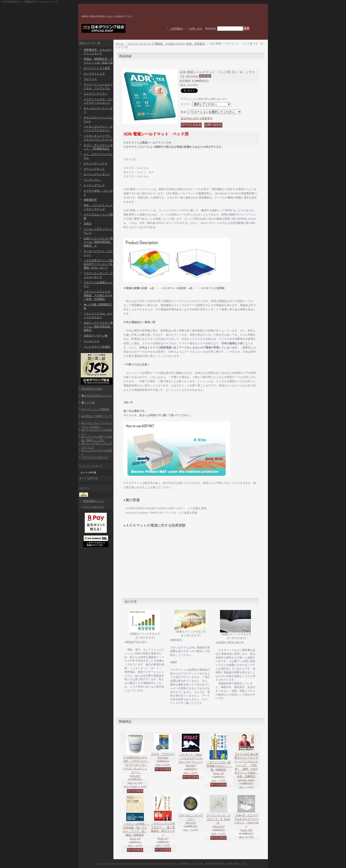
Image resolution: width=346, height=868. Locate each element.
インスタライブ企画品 (97, 347)
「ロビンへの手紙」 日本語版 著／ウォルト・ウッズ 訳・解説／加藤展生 (136, 831)
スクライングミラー (96, 94)
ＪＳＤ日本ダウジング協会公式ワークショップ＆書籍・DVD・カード (98, 264)
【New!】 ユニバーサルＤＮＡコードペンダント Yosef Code (246, 823)
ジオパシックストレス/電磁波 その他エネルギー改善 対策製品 (98, 295)
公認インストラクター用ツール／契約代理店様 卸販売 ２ (98, 242)
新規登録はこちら (94, 501)
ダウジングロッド (94, 169)
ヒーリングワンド (94, 185)
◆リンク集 (88, 402)
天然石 (88, 224)
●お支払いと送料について (98, 416)
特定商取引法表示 (92, 389)
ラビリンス (90, 79)
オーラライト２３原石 (97, 68)
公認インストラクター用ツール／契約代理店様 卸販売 (98, 327)
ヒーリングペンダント (97, 174)
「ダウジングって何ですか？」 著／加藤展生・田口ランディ (163, 831)
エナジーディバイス (96, 163)
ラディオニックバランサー (191, 819)
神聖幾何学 (90, 200)
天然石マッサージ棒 (96, 336)
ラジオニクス (92, 341)
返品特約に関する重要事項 (197, 118)
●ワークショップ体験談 (95, 409)
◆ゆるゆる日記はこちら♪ (97, 396)
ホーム (120, 44)
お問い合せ (196, 29)
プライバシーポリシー (95, 457)
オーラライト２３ (94, 74)
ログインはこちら (94, 507)
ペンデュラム (93, 180)
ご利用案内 (176, 29)
